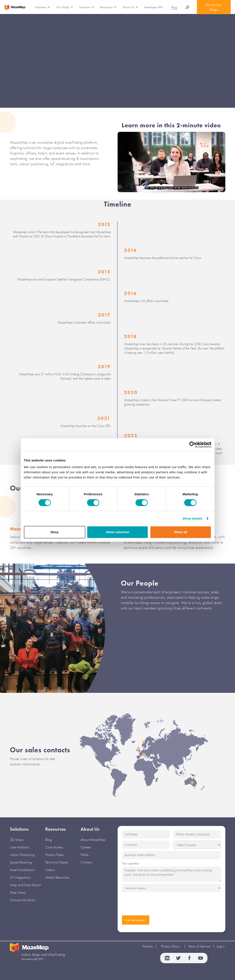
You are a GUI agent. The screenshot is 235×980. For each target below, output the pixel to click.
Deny (55, 532)
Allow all (181, 532)
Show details (192, 518)
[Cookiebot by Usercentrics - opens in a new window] (192, 445)
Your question (131, 863)
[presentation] (155, 903)
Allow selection (117, 532)
